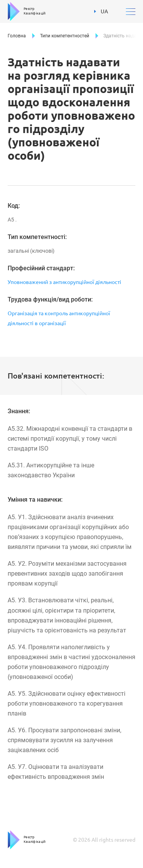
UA (101, 11)
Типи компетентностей (65, 36)
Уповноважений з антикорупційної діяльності (64, 282)
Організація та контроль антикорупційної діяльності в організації (59, 318)
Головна (17, 36)
